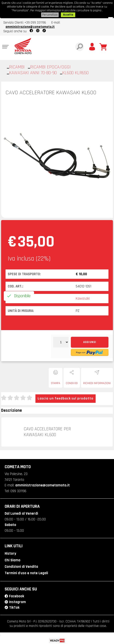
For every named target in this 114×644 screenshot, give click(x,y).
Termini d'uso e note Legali (26, 572)
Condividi (72, 382)
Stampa (56, 382)
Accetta (68, 14)
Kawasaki (83, 298)
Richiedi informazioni (97, 382)
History (10, 553)
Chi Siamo (13, 559)
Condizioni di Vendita (21, 566)
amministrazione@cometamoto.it (30, 26)
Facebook (17, 595)
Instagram (17, 601)
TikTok (14, 607)
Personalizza (50, 14)
